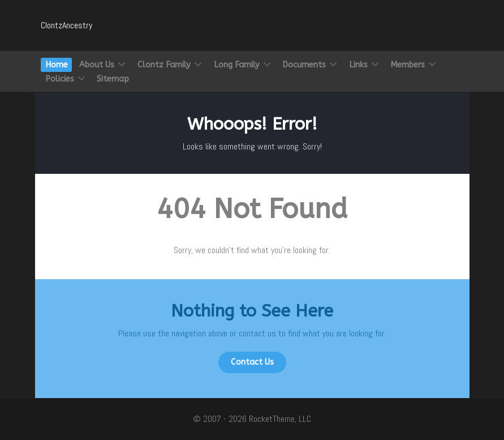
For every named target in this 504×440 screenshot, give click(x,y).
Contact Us (252, 362)
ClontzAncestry (66, 25)
